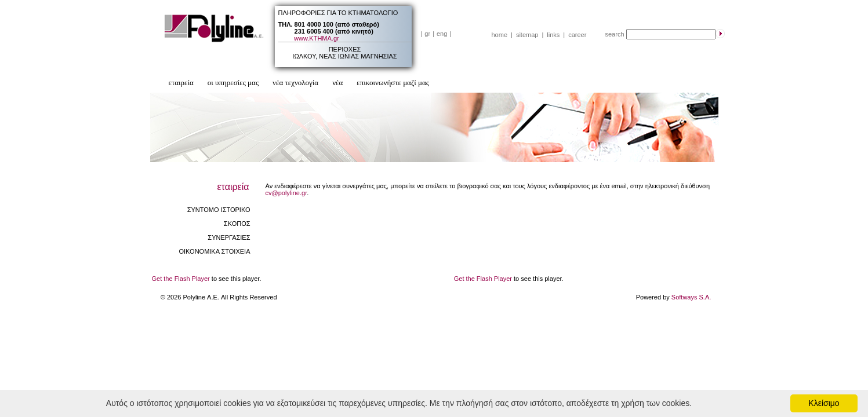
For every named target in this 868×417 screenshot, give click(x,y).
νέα (337, 83)
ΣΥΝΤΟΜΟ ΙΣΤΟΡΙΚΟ (219, 210)
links (553, 35)
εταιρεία (181, 83)
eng (442, 34)
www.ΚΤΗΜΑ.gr (317, 38)
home (500, 35)
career (577, 35)
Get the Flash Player (181, 279)
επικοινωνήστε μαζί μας (393, 83)
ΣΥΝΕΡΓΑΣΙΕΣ (229, 237)
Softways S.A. (691, 297)
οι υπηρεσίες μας (233, 83)
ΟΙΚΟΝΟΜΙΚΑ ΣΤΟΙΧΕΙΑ (214, 251)
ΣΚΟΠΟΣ (237, 224)
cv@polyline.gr (286, 193)
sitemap (527, 35)
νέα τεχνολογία (295, 83)
